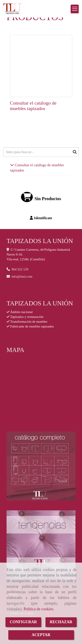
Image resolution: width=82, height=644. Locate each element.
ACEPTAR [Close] (41, 635)
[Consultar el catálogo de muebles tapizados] (41, 66)
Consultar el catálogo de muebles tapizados (33, 106)
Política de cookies (38, 609)
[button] (41, 218)
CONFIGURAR (23, 622)
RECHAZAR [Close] (61, 622)
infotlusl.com (22, 276)
